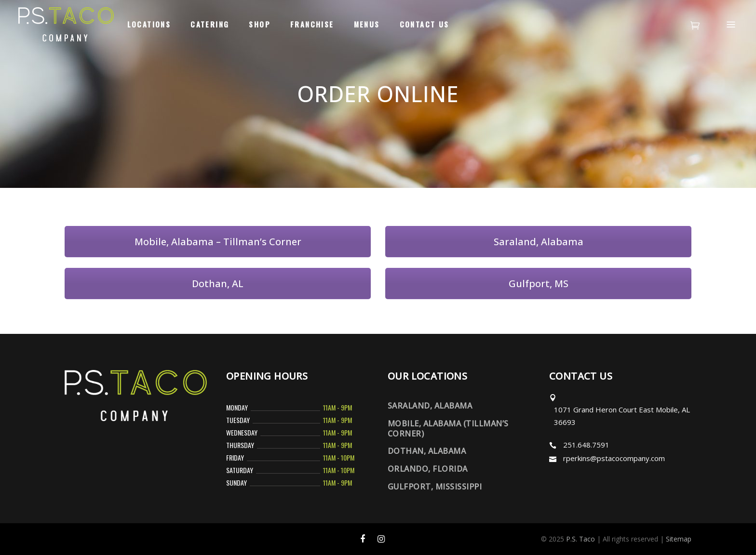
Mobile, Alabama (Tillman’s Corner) (448, 429)
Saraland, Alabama (539, 242)
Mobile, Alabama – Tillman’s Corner (218, 242)
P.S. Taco (580, 539)
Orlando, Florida (428, 469)
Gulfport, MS (539, 284)
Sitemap (679, 539)
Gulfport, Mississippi (435, 487)
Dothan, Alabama (427, 451)
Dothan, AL (218, 284)
